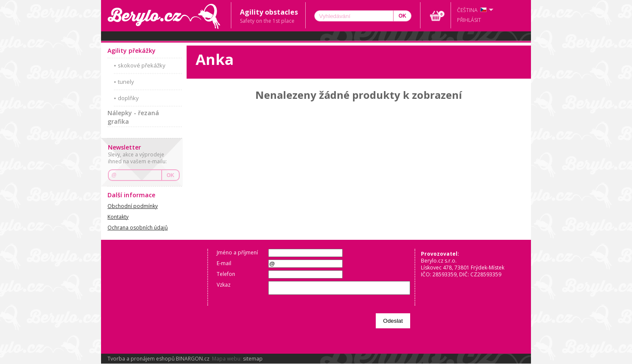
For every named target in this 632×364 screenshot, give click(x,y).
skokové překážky (142, 65)
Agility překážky (132, 50)
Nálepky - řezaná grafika (133, 117)
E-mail (224, 263)
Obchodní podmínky (133, 206)
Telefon (226, 274)
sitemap (253, 359)
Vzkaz (224, 285)
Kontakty (118, 217)
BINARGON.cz (193, 359)
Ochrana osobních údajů (138, 228)
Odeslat (393, 321)
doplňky (128, 98)
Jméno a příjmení (237, 252)
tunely (126, 82)
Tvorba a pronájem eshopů (141, 359)
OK (171, 175)
